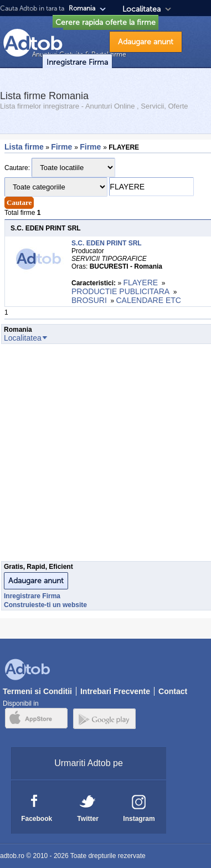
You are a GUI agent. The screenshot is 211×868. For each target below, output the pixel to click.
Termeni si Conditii (37, 691)
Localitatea (141, 9)
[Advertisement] (104, 456)
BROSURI (89, 300)
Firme (63, 147)
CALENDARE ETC (148, 300)
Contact (173, 691)
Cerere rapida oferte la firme (105, 22)
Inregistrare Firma (77, 62)
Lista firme (24, 147)
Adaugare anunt (146, 42)
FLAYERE (140, 283)
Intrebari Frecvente (115, 691)
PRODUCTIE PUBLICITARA (120, 291)
